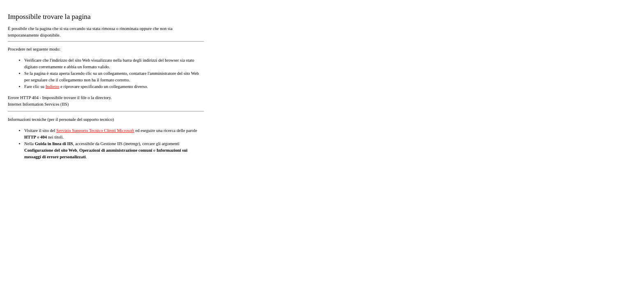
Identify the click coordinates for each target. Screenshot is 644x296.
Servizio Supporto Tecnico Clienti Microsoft (95, 131)
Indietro (53, 87)
